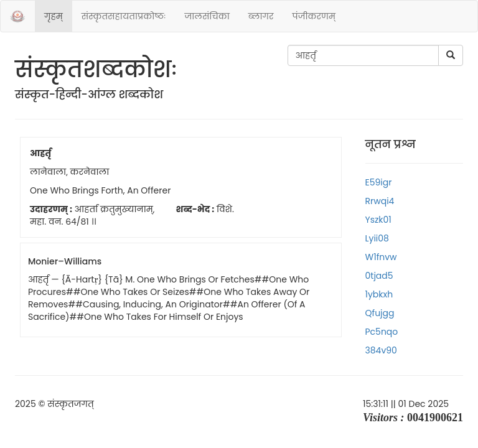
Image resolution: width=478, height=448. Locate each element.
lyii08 (377, 238)
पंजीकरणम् (314, 16)
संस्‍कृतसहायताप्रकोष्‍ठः (124, 16)
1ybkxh (379, 294)
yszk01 (378, 220)
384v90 (381, 350)
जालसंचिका (207, 16)
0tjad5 (379, 276)
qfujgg (380, 313)
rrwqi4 (380, 201)
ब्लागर (261, 16)
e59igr (379, 182)
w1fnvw (381, 257)
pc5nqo (382, 332)
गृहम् (54, 16)
